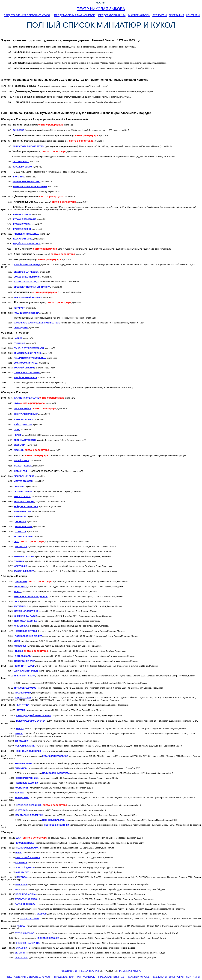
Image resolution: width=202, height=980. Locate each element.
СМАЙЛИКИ (21, 948)
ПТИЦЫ (19, 734)
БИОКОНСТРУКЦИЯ (24, 556)
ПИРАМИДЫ (21, 768)
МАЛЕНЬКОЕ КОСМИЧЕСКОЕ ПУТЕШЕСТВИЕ (37, 323)
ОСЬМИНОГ (21, 862)
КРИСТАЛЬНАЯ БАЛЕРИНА (29, 815)
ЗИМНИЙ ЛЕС (22, 872)
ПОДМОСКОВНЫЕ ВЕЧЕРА (56, 773)
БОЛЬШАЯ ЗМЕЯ (24, 527)
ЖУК (17, 542)
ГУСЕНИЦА (20, 521)
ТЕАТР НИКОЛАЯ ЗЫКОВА (101, 9)
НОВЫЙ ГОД (20, 471)
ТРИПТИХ (19, 561)
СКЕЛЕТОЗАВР (23, 698)
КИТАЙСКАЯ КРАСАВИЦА (27, 265)
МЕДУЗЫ (19, 793)
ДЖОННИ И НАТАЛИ (25, 666)
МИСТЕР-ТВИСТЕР (23, 481)
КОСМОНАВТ (21, 788)
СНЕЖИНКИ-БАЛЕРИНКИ (28, 943)
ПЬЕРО (20, 729)
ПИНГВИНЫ (21, 884)
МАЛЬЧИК (19, 450)
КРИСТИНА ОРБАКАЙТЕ (27, 398)
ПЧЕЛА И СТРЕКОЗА (25, 676)
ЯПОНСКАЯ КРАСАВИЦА (26, 234)
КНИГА (137, 971)
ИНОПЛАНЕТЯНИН (29, 919)
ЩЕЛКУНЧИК (21, 958)
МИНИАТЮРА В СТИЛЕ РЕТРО (28, 146)
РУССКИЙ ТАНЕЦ (22, 224)
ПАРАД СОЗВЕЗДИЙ (25, 904)
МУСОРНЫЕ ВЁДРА (24, 571)
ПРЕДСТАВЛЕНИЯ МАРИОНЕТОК (74, 15)
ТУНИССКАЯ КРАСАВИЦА (27, 373)
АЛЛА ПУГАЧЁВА (22, 409)
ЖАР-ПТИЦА (23, 705)
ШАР (18, 838)
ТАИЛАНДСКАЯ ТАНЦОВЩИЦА (30, 358)
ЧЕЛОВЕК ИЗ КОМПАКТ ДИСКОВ (31, 596)
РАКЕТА (21, 926)
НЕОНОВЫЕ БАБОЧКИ (26, 783)
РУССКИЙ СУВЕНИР (24, 368)
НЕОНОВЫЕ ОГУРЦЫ (26, 631)
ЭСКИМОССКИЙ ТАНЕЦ (26, 363)
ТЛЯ (17, 601)
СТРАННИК (19, 343)
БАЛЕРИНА (19, 177)
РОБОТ (18, 592)
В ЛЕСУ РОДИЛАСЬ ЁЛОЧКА (31, 721)
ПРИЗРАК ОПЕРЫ (23, 491)
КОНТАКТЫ (193, 15)
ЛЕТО (17, 641)
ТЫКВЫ (19, 651)
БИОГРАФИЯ (176, 15)
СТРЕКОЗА (20, 531)
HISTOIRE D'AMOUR (24, 502)
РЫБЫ (19, 853)
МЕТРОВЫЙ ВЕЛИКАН (28, 858)
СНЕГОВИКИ (21, 626)
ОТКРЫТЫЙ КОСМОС (26, 899)
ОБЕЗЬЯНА (19, 445)
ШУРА (17, 403)
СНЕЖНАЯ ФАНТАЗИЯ (26, 616)
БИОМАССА (21, 547)
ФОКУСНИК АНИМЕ (25, 746)
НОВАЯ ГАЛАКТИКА (26, 894)
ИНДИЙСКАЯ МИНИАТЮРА (27, 244)
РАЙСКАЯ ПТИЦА (22, 214)
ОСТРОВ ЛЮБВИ (23, 656)
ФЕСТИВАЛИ (69, 971)
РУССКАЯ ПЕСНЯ (22, 229)
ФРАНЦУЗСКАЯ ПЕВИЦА (27, 313)
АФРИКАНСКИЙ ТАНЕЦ (26, 671)
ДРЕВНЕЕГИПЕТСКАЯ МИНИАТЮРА (32, 287)
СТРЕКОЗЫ (20, 646)
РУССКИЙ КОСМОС (24, 933)
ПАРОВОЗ (22, 877)
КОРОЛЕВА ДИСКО (22, 167)
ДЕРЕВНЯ (20, 953)
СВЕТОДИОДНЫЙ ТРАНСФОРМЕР (34, 716)
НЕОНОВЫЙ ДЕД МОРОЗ (28, 751)
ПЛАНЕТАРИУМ (23, 693)
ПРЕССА (83, 971)
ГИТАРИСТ (19, 308)
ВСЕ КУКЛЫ (160, 15)
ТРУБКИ (21, 710)
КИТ (17, 889)
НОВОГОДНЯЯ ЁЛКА (25, 661)
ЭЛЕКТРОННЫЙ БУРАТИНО (27, 182)
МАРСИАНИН (20, 516)
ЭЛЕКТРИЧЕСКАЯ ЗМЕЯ (26, 414)
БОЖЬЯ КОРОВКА (24, 536)
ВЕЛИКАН (20, 486)
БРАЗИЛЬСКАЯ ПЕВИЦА (26, 272)
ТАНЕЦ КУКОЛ (22, 798)
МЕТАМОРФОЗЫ (22, 511)
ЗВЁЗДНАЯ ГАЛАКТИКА (26, 506)
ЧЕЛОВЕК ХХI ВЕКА (24, 476)
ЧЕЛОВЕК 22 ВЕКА (24, 843)
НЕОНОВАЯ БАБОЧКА (26, 621)
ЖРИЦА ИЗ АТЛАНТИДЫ (26, 282)
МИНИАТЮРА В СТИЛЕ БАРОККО (30, 187)
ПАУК (16, 430)
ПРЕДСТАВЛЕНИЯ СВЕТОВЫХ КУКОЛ (27, 15)
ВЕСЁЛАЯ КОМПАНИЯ (26, 378)
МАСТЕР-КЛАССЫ (139, 15)
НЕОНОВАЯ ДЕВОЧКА (27, 848)
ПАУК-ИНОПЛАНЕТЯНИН (27, 611)
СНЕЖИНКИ (21, 582)
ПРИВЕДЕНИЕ (21, 328)
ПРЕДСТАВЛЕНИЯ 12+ (112, 15)
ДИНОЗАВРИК (22, 741)
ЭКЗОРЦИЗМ (21, 587)
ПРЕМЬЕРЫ (125, 971)
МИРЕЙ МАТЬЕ (21, 461)
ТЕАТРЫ (94, 971)
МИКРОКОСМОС (22, 497)
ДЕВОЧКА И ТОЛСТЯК (25, 440)
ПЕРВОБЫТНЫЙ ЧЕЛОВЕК (28, 297)
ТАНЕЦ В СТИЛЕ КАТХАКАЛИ (29, 348)
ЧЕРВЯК (18, 435)
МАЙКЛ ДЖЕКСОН (23, 424)
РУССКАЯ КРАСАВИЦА (25, 219)
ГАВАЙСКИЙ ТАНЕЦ (23, 239)
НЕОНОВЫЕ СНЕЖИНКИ (28, 805)
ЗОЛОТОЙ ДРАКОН (25, 867)
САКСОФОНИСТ (21, 162)
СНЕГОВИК (21, 810)
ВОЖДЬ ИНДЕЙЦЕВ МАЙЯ (27, 277)
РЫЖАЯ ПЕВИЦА (23, 466)
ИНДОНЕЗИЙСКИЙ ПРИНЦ (28, 353)
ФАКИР (18, 338)
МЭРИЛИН (19, 419)
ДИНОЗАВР (18, 130)
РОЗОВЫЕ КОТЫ (24, 763)
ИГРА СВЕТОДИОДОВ (25, 688)
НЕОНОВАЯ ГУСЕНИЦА (27, 778)
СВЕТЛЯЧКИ (21, 566)
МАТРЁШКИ (20, 606)
